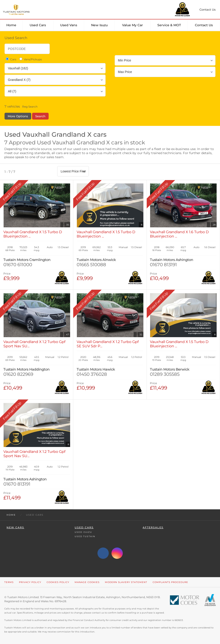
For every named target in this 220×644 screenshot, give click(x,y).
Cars (11, 59)
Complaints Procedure (170, 582)
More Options (18, 116)
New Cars (15, 528)
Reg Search (30, 107)
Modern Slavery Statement (126, 582)
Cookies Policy (58, 582)
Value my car (132, 25)
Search (40, 116)
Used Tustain (85, 536)
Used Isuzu (83, 532)
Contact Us (204, 25)
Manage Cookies (87, 582)
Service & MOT (169, 25)
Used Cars (38, 25)
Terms (9, 582)
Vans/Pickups (30, 59)
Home (11, 25)
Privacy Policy (30, 582)
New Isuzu (99, 25)
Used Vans (69, 25)
